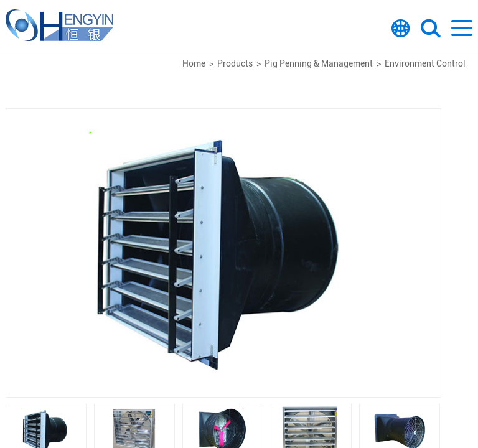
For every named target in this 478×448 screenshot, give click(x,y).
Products (235, 63)
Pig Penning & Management (319, 63)
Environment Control (425, 63)
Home (194, 63)
